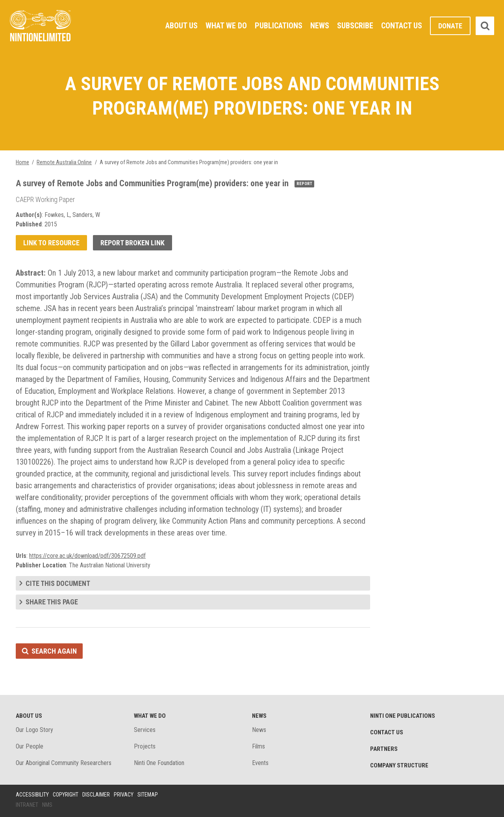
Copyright (66, 795)
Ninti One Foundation (159, 763)
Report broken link (132, 243)
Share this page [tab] (52, 602)
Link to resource (51, 243)
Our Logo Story (34, 730)
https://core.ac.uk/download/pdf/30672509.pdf (87, 556)
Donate (450, 26)
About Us (182, 26)
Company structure (399, 765)
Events (260, 763)
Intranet (27, 805)
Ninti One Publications (403, 716)
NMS (47, 805)
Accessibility (32, 795)
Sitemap (148, 795)
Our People (30, 746)
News (320, 26)
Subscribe (355, 26)
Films (258, 746)
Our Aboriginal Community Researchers (64, 763)
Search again (54, 651)
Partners (384, 749)
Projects (145, 746)
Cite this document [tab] (58, 583)
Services (145, 730)
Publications (279, 26)
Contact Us (402, 26)
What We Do (226, 26)
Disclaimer (96, 795)
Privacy (124, 795)
